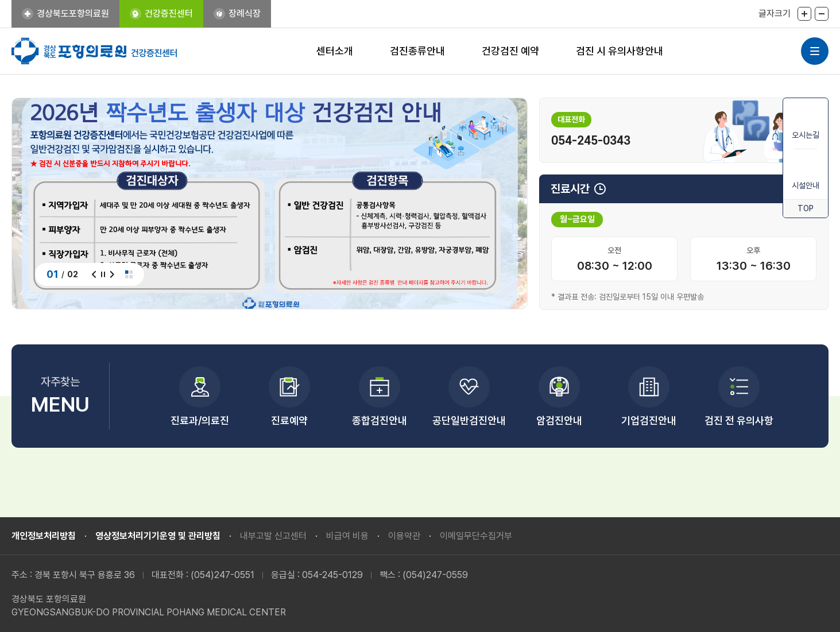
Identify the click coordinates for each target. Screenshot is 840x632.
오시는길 (806, 123)
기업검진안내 (649, 420)
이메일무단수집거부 (476, 536)
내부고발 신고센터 (273, 536)
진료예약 (289, 420)
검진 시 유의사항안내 (620, 51)
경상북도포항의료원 (73, 13)
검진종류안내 (417, 51)
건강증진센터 (169, 13)
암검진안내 (559, 420)
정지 (103, 274)
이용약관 (404, 536)
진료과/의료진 (200, 420)
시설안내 (806, 173)
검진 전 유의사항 (739, 420)
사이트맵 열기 (815, 51)
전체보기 (129, 274)
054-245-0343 (591, 141)
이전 (94, 274)
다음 (112, 274)
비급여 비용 (347, 536)
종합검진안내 (380, 420)
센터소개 (335, 51)
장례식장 (245, 13)
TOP (806, 208)
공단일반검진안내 (469, 420)
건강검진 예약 (510, 51)
